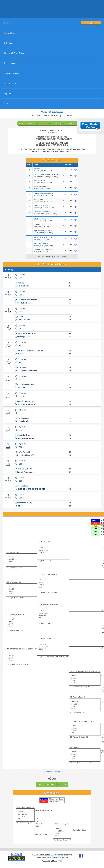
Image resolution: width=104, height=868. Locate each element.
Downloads (11, 83)
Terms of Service (60, 857)
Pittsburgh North (47, 245)
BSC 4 (21, 329)
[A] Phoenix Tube (22, 421)
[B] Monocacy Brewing (25, 438)
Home (7, 23)
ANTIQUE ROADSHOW (47, 239)
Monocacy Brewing (47, 207)
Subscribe (40, 123)
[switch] (60, 861)
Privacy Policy (48, 857)
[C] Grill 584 (19, 317)
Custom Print (60, 123)
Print (49, 123)
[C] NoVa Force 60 (23, 320)
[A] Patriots (20, 283)
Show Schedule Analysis (52, 772)
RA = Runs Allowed (45, 257)
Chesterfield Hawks (47, 213)
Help (8, 104)
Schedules (9, 43)
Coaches (72, 123)
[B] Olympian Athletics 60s (26, 300)
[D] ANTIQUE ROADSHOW (25, 334)
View (21, 123)
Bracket (30, 123)
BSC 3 (21, 312)
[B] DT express (21, 367)
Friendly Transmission (47, 251)
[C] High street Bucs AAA (25, 384)
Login (90, 22)
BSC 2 (21, 295)
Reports (9, 94)
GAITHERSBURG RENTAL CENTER (47, 176)
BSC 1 (21, 278)
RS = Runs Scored (60, 257)
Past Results (9, 63)
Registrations (10, 33)
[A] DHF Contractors (23, 286)
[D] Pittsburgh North (23, 337)
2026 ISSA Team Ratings (15, 53)
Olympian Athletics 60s (47, 195)
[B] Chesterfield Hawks (24, 303)
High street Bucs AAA (47, 232)
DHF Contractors (47, 188)
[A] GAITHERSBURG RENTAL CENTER (29, 351)
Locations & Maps (12, 73)
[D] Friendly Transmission (25, 401)
